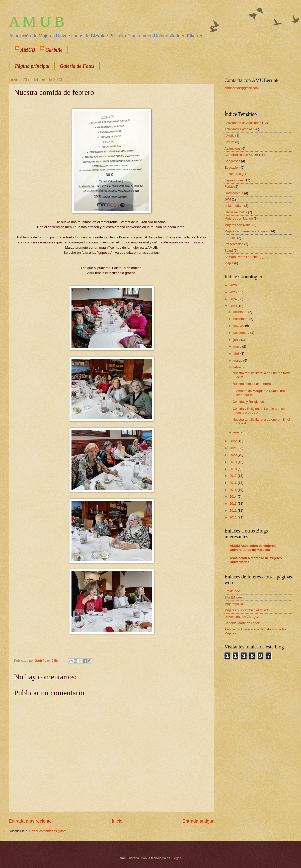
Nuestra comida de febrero (252, 384)
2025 (234, 292)
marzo (238, 360)
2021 (234, 448)
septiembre (242, 333)
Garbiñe (54, 50)
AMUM (229, 142)
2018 (234, 469)
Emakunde (232, 591)
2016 (234, 483)
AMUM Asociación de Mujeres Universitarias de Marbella (253, 548)
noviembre (241, 319)
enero (238, 432)
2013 (234, 504)
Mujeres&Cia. (234, 604)
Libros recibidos (236, 212)
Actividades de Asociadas (243, 123)
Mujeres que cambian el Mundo (247, 610)
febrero (239, 367)
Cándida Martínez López (242, 623)
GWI (228, 199)
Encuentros (233, 174)
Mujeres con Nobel (238, 225)
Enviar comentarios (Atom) (48, 831)
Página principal (32, 66)
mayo (238, 346)
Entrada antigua (199, 821)
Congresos (232, 161)
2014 (234, 496)
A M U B (37, 22)
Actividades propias (239, 129)
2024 (234, 299)
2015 (234, 490)
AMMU (229, 136)
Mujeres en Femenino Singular (246, 231)
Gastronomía (234, 193)
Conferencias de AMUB (241, 155)
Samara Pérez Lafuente (242, 257)
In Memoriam (234, 206)
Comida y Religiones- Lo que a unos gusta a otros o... (259, 411)
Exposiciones (234, 180)
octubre (239, 326)
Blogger (177, 858)
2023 (234, 306)
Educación (232, 168)
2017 (234, 476)
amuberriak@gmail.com (242, 88)
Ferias (229, 187)
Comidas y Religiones (248, 402)
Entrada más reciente (30, 821)
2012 (234, 511)
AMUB (28, 50)
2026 (234, 285)
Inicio (117, 821)
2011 (234, 517)
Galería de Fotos (77, 66)
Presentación (234, 244)
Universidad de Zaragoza (243, 617)
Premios (230, 238)
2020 (234, 455)
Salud (229, 251)
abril (237, 353)
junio (237, 340)
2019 (234, 462)
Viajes (229, 263)
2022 (234, 441)
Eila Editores (234, 597)
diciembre (241, 312)
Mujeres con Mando (239, 218)
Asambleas (233, 148)
